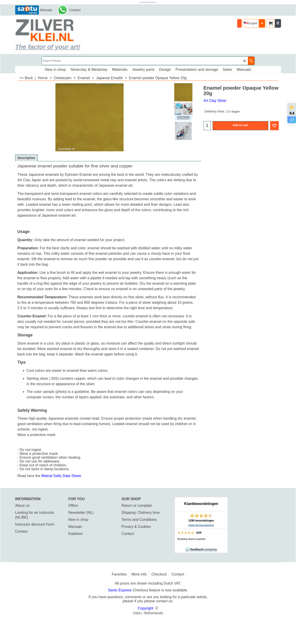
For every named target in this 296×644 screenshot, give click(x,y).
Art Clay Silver (215, 101)
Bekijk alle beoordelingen (201, 525)
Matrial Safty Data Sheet (61, 476)
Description (26, 158)
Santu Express (120, 590)
